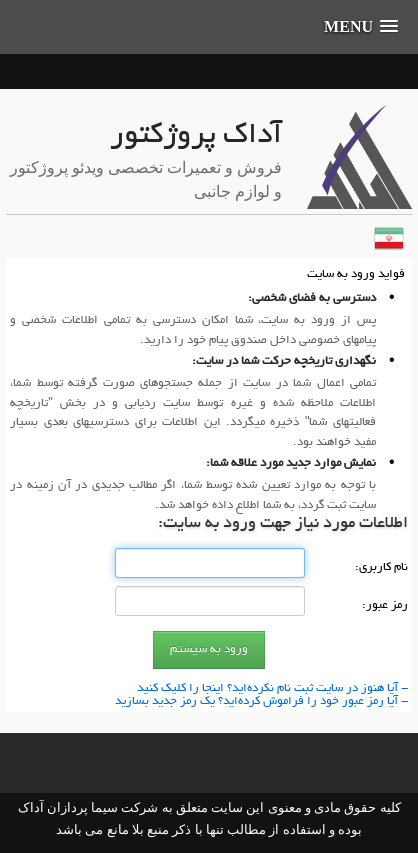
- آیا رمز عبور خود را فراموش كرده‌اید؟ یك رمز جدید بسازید (261, 701)
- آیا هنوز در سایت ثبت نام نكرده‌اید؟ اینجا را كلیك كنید (272, 688)
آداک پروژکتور (196, 137)
